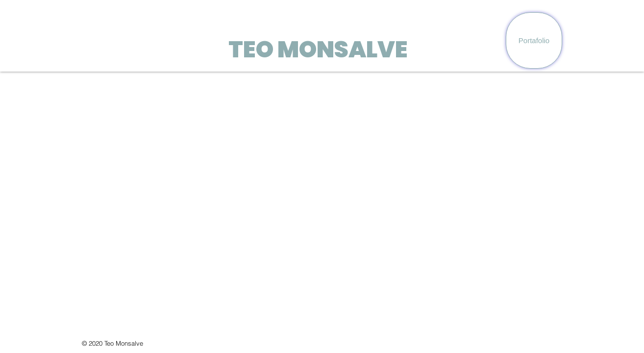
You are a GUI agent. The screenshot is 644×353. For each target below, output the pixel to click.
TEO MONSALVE (318, 49)
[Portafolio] (534, 40)
